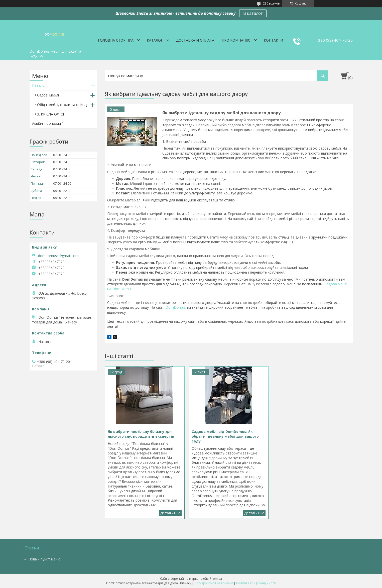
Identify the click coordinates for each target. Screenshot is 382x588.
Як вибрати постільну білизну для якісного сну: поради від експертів (170, 513)
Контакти (273, 40)
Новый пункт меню (44, 559)
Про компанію (236, 40)
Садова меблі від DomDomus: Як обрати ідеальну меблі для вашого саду (254, 513)
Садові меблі (48, 95)
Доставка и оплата (195, 40)
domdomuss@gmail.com (58, 256)
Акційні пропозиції (47, 123)
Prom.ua (216, 579)
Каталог (155, 40)
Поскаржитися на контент (214, 583)
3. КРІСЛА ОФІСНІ (52, 114)
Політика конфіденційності (256, 583)
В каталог (253, 13)
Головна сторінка (116, 40)
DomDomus (176, 307)
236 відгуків (271, 3)
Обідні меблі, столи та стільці (62, 105)
